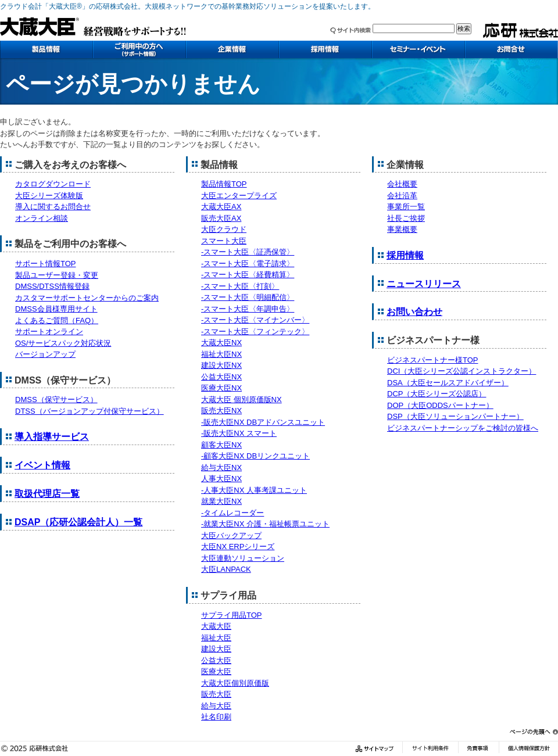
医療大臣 (216, 671)
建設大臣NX (221, 365)
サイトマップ (376, 749)
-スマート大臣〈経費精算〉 (248, 275)
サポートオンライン (49, 332)
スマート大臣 (224, 241)
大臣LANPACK (226, 569)
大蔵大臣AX (221, 207)
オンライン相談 (42, 218)
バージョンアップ (45, 354)
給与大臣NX (221, 467)
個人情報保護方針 (528, 749)
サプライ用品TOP (232, 615)
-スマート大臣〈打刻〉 (240, 286)
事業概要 (402, 229)
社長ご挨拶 (406, 218)
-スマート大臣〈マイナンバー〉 (255, 320)
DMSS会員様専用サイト (56, 309)
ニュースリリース (424, 284)
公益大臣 (216, 660)
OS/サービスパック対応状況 (63, 343)
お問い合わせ (512, 49)
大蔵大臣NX (221, 343)
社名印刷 (216, 717)
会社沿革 (402, 196)
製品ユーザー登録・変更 (57, 275)
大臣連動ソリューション (243, 558)
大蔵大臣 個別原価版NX (242, 400)
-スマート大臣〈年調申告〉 (248, 309)
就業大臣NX (221, 501)
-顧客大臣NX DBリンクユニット (255, 456)
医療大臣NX (221, 388)
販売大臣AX (221, 218)
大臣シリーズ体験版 (49, 196)
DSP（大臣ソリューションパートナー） (455, 416)
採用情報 (325, 49)
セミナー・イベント (419, 49)
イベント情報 (42, 465)
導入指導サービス (52, 437)
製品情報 (46, 49)
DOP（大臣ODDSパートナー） (440, 405)
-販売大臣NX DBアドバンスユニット (263, 422)
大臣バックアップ (231, 535)
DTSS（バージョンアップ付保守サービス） (90, 411)
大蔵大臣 (216, 626)
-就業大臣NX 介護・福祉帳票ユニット (265, 524)
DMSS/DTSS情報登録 (52, 286)
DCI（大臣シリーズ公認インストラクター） (462, 371)
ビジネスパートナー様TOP (433, 360)
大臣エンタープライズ (239, 196)
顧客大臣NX (221, 445)
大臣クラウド (224, 229)
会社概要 (402, 184)
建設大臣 (216, 649)
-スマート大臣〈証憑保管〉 (248, 252)
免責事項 (478, 749)
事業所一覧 (406, 207)
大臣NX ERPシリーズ (238, 547)
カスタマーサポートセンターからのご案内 (87, 298)
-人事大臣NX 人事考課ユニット (254, 490)
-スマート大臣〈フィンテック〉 (255, 332)
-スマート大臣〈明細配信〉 (248, 297)
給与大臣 (216, 706)
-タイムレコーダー (233, 513)
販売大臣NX (221, 411)
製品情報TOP (224, 184)
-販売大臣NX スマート (239, 433)
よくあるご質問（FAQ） (57, 320)
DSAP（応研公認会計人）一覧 (78, 522)
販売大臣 (216, 694)
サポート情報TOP (46, 264)
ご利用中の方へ (139, 49)
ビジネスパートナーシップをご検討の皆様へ (463, 428)
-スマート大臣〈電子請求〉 (248, 264)
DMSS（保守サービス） (56, 400)
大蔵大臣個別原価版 (235, 683)
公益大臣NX (221, 377)
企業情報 (233, 49)
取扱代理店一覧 (47, 494)
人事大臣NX (221, 479)
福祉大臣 (216, 638)
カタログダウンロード (53, 184)
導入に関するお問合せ (53, 207)
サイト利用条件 (430, 749)
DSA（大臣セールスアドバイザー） (448, 383)
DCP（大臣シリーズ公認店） (437, 394)
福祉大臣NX (221, 354)
